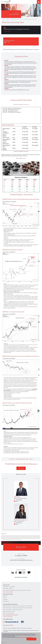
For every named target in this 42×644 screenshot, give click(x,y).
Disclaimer (5, 628)
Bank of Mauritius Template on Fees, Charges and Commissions (17, 590)
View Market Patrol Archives (22, 459)
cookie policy (30, 637)
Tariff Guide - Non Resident (9, 587)
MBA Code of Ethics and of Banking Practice (13, 610)
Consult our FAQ (21, 556)
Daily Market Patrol (15, 19)
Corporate (5, 599)
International (6, 601)
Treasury (8, 19)
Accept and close (31, 639)
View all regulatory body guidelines (11, 615)
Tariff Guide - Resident (8, 588)
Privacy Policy (23, 628)
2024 (21, 19)
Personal (5, 596)
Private (5, 598)
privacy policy (22, 637)
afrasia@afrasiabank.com (26, 560)
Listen (21, 468)
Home (3, 19)
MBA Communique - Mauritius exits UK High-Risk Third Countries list (18, 608)
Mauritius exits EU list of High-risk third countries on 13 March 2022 (17, 606)
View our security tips (8, 616)
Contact (18, 628)
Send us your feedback (12, 628)
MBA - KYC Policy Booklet (9, 613)
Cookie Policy (29, 628)
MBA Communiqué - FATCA (9, 611)
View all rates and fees (8, 592)
